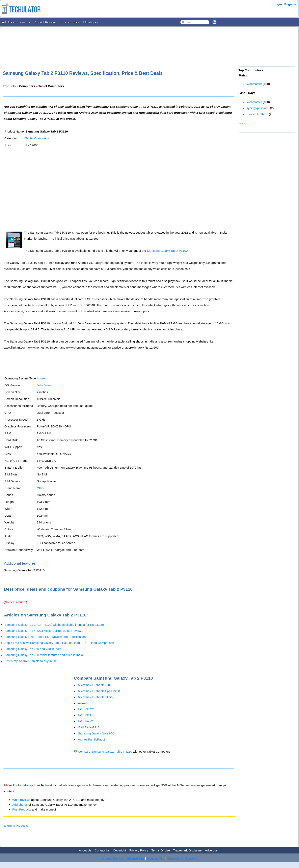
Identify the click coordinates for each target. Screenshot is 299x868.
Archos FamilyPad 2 (91, 739)
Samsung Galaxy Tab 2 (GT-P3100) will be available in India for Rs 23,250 (54, 625)
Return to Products (15, 826)
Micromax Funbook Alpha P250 (99, 691)
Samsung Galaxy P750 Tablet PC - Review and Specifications (46, 637)
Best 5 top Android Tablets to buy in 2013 (32, 661)
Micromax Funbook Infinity (96, 697)
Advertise (211, 850)
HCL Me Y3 (86, 721)
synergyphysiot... (258, 108)
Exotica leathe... (257, 114)
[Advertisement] (119, 42)
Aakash (83, 703)
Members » (91, 22)
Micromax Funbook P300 (95, 685)
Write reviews (21, 800)
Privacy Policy (139, 850)
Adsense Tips (135, 858)
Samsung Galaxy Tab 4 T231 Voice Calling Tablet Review (43, 631)
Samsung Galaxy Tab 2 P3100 (167, 251)
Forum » (24, 22)
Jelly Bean (44, 385)
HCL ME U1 (86, 715)
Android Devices (113, 858)
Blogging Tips (156, 858)
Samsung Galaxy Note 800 (96, 733)
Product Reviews (45, 22)
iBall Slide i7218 (89, 727)
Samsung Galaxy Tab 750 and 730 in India (33, 649)
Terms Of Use (161, 850)
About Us (85, 850)
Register (290, 4)
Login (278, 4)
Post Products (22, 809)
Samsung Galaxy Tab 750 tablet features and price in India (44, 655)
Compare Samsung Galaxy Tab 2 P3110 (105, 752)
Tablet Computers (37, 138)
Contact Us (102, 850)
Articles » (8, 22)
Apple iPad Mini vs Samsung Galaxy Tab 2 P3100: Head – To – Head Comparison (59, 643)
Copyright (119, 850)
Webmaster (254, 84)
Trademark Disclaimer (188, 850)
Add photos (20, 805)
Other (40, 488)
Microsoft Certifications (182, 858)
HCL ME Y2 (86, 709)
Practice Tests (70, 22)
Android (42, 378)
